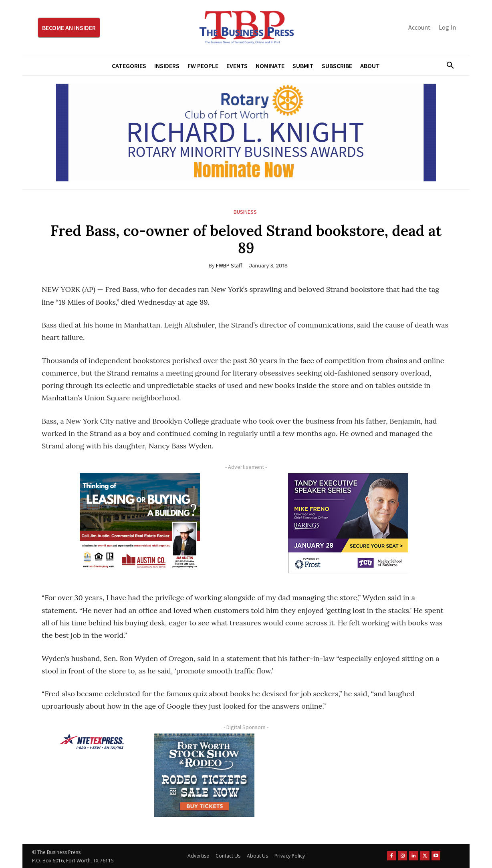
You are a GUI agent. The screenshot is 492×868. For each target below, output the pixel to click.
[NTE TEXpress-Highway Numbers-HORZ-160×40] (92, 741)
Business (245, 212)
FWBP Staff (229, 265)
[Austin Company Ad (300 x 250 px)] (140, 523)
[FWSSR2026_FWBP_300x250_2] (204, 775)
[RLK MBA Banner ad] (246, 133)
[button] (447, 66)
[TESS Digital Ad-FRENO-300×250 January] (348, 523)
